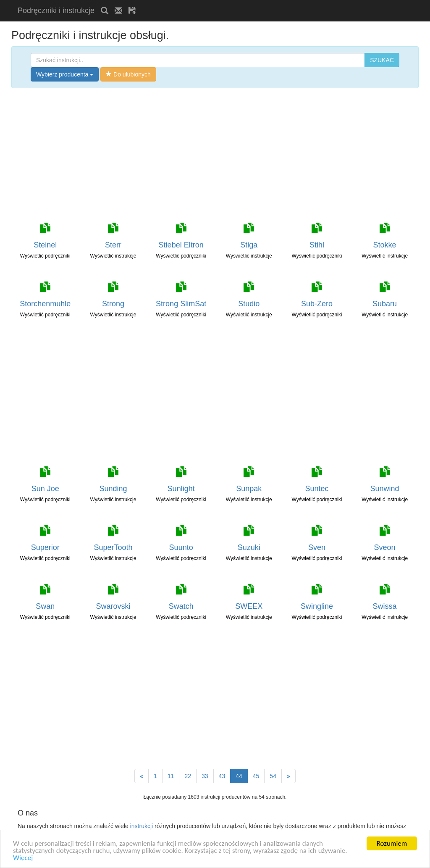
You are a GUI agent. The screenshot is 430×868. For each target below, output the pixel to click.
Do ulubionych (128, 74)
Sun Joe (45, 489)
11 (171, 776)
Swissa (385, 606)
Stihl (317, 245)
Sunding (113, 489)
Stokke (385, 245)
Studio (249, 304)
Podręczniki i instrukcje (56, 11)
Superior (45, 547)
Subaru (385, 304)
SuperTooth (113, 547)
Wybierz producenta (65, 74)
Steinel (45, 245)
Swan (45, 606)
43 (222, 776)
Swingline (317, 606)
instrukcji (142, 826)
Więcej (23, 858)
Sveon (385, 547)
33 (205, 776)
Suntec (317, 489)
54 (273, 776)
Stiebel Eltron (181, 245)
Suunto (181, 547)
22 (188, 776)
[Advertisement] (241, 3)
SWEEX (249, 606)
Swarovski (113, 606)
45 (256, 776)
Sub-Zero (317, 304)
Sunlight (181, 489)
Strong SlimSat (181, 304)
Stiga (249, 245)
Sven (317, 547)
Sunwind (385, 489)
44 (239, 776)
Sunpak (249, 489)
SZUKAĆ (382, 60)
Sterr (113, 245)
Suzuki (249, 547)
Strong (113, 304)
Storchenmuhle (45, 304)
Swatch (181, 606)
